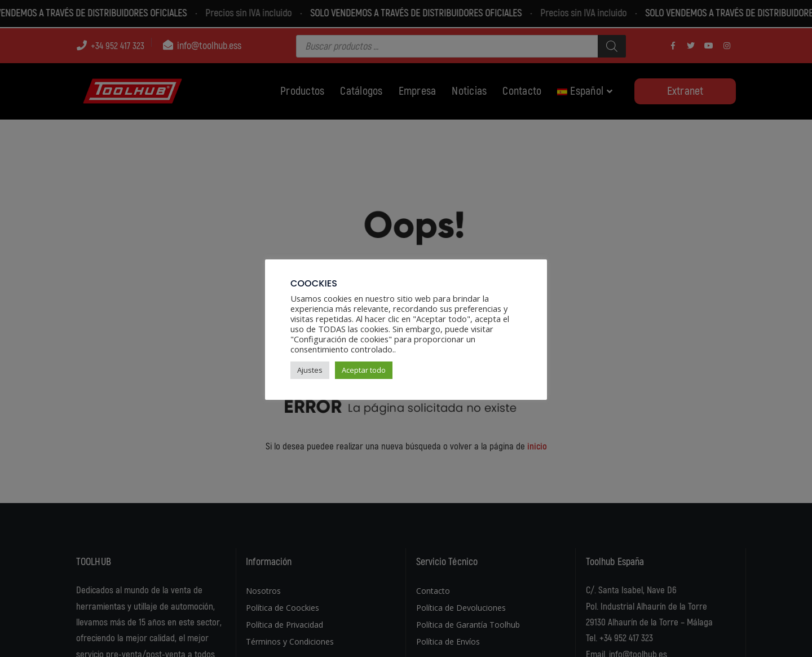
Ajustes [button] (310, 370)
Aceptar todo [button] (364, 370)
